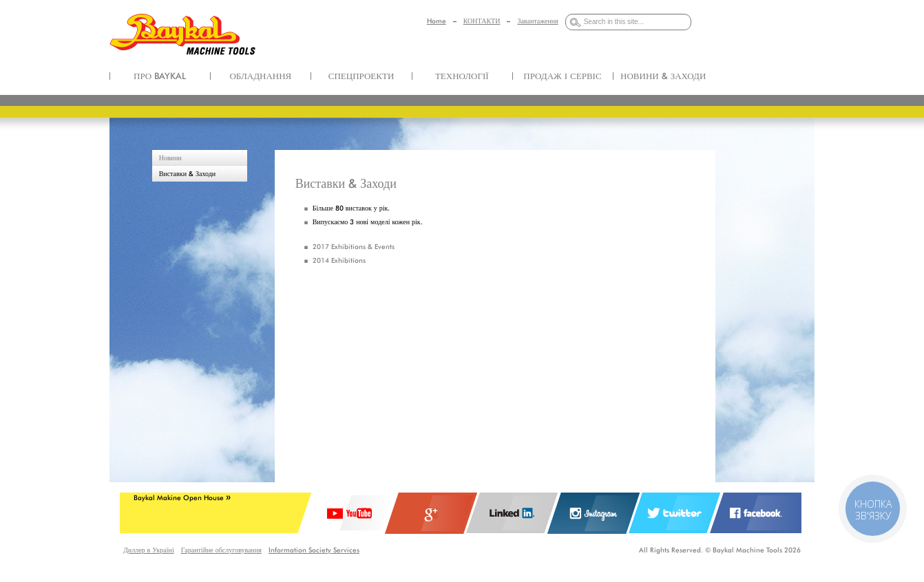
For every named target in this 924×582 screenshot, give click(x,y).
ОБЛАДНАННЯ (260, 76)
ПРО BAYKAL (160, 76)
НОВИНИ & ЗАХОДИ (663, 76)
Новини (170, 158)
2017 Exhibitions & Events (354, 246)
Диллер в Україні (149, 550)
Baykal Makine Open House (182, 497)
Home (437, 21)
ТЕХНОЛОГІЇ (462, 76)
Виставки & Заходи (188, 173)
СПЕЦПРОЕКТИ (361, 76)
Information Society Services (314, 550)
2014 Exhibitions (339, 260)
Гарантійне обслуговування (221, 550)
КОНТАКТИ (482, 21)
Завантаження (537, 21)
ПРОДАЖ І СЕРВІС (562, 76)
